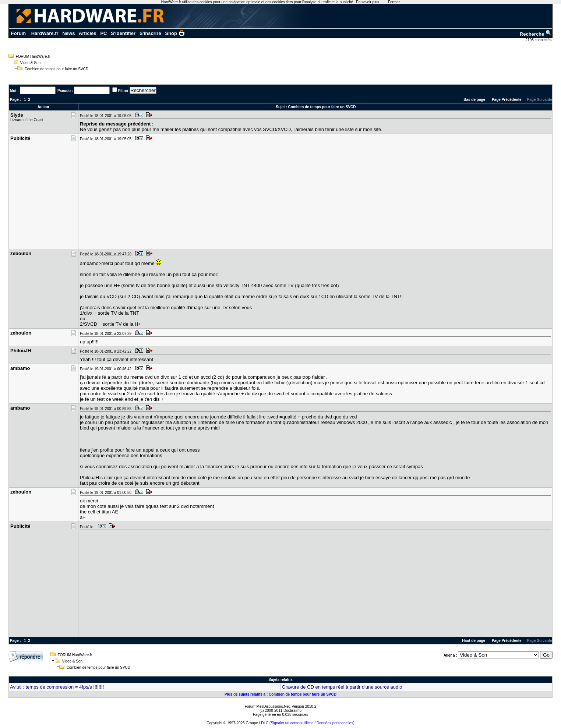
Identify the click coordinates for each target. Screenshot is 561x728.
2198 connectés (539, 40)
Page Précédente (507, 100)
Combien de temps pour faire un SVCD (57, 69)
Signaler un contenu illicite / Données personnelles (312, 723)
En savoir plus (368, 2)
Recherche (536, 34)
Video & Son (30, 63)
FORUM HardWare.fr (33, 56)
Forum (18, 33)
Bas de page (474, 100)
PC (103, 33)
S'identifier (123, 33)
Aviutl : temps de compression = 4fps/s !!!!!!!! (57, 687)
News (68, 33)
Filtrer (123, 91)
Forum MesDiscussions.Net (267, 706)
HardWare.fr (45, 33)
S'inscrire (150, 33)
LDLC (264, 723)
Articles (88, 33)
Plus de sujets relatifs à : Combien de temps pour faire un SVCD (280, 694)
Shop (175, 33)
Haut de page (474, 641)
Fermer (394, 2)
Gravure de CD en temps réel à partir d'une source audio (342, 687)
